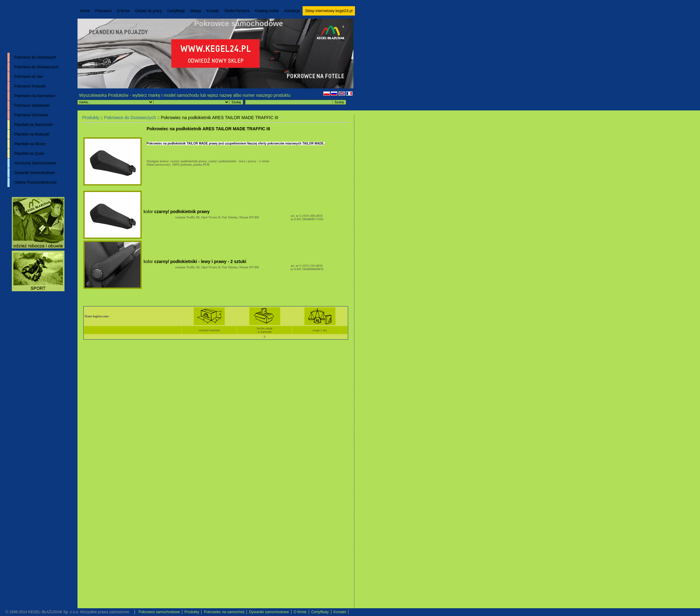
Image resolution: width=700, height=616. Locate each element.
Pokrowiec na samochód (224, 612)
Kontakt (213, 11)
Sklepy (196, 11)
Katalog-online (267, 11)
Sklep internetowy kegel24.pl (329, 11)
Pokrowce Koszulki (30, 86)
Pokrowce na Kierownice (35, 96)
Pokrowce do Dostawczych (36, 67)
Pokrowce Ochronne (31, 115)
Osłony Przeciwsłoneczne (35, 182)
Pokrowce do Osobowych (35, 57)
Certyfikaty (176, 11)
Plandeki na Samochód (33, 125)
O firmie (123, 11)
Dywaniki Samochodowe (35, 173)
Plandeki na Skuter (30, 144)
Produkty (91, 118)
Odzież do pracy (149, 11)
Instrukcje (292, 11)
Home (85, 11)
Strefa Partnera (237, 11)
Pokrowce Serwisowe (32, 105)
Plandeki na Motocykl (32, 134)
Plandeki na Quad (29, 154)
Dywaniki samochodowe (269, 612)
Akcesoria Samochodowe (35, 163)
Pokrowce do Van (29, 77)
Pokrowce (103, 11)
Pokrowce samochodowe (239, 23)
